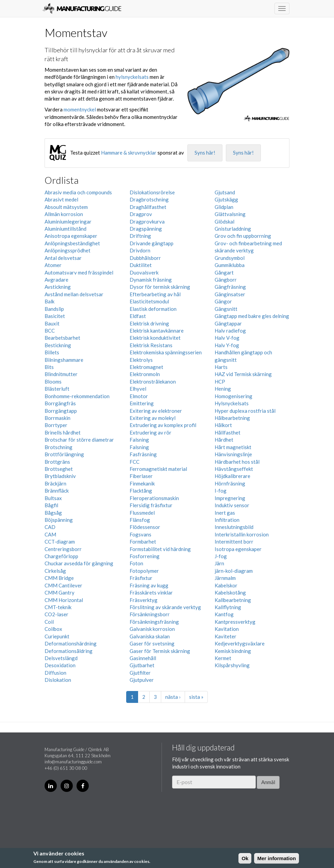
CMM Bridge (59, 578)
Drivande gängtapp (152, 243)
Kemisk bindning (233, 651)
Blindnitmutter (61, 374)
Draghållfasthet (148, 207)
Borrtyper (56, 425)
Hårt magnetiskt (233, 447)
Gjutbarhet (142, 665)
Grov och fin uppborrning (243, 236)
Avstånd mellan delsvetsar (74, 294)
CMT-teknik (58, 607)
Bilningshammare (64, 360)
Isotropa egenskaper (238, 549)
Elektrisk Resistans (151, 345)
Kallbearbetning (233, 600)
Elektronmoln (145, 374)
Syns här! (205, 153)
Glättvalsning (230, 214)
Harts (221, 367)
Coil (49, 622)
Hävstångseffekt (234, 469)
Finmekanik (142, 483)
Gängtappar (228, 323)
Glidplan (224, 207)
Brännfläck (57, 491)
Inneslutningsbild (234, 527)
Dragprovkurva (147, 222)
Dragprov (141, 214)
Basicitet (55, 316)
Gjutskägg (226, 199)
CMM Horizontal (64, 600)
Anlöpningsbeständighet (72, 243)
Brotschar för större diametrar (79, 440)
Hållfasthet (228, 432)
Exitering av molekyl (153, 418)
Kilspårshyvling (232, 665)
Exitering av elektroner (156, 411)
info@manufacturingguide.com (73, 762)
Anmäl (268, 782)
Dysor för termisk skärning (160, 287)
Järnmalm (225, 578)
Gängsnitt (226, 309)
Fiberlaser (141, 476)
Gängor (223, 301)
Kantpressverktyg (235, 622)
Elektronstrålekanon (153, 382)
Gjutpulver (142, 680)
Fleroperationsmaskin (154, 498)
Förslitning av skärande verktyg (165, 607)
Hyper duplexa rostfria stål (245, 411)
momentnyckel (80, 109)
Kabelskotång (230, 592)
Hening (223, 389)
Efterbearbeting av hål (155, 294)
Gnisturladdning (233, 229)
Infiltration (227, 520)
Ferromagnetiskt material (158, 469)
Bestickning (58, 345)
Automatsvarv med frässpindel (79, 272)
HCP (220, 382)
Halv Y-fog (227, 345)
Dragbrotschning (149, 199)
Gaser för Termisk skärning (160, 651)
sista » (196, 697)
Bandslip (54, 309)
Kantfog (224, 614)
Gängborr (226, 280)
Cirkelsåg (55, 571)
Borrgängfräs (60, 403)
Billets (52, 352)
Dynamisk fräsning (151, 280)
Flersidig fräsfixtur (151, 505)
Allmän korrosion (64, 214)
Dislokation (58, 680)
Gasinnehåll (143, 658)
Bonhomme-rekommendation (77, 396)
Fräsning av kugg (149, 585)
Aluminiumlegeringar (68, 222)
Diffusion (55, 673)
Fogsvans (140, 534)
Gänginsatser (230, 294)
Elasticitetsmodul (149, 301)
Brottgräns (57, 462)
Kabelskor (226, 585)
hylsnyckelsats (132, 77)
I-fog (221, 491)
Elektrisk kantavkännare (157, 331)
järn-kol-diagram (234, 571)
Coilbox (53, 629)
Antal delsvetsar (63, 258)
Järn (219, 563)
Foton (136, 563)
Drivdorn (140, 250)
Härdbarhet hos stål (237, 462)
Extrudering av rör (151, 432)
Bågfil (51, 505)
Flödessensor (145, 527)
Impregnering (230, 498)
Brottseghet (59, 469)
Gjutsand (225, 192)
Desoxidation (60, 665)
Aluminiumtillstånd (65, 229)
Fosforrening (145, 556)
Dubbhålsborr (145, 258)
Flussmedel (142, 513)
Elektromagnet (146, 367)
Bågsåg (53, 513)
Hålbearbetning (232, 418)
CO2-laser (56, 614)
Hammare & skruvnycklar (129, 153)
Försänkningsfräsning (154, 622)
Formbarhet (143, 542)
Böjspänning (59, 520)
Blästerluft (57, 389)
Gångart (224, 272)
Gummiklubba (230, 265)
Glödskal (224, 222)
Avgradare (56, 280)
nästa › (173, 697)
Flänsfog (140, 520)
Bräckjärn (55, 483)
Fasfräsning (143, 454)
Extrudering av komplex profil (163, 425)
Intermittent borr (234, 542)
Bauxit (52, 323)
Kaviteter (226, 636)
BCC (50, 331)
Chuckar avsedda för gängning (79, 563)
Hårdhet (224, 440)
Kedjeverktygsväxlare (240, 643)
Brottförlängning (64, 454)
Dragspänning (146, 229)
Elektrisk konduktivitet (155, 338)
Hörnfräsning (230, 483)
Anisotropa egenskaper (71, 236)
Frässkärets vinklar (151, 592)
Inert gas (225, 513)
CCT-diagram (60, 542)
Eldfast (138, 316)
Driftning (140, 236)
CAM (50, 534)
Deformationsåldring (69, 651)
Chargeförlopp (61, 556)
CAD (50, 527)
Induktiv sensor (232, 505)
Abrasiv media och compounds (78, 192)
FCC (135, 462)
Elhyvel (138, 389)
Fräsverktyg (144, 600)
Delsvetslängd (61, 658)
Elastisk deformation (153, 309)
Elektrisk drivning (149, 323)
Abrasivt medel (61, 199)
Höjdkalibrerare (232, 476)
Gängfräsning (230, 287)
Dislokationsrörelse (152, 192)
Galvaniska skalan (150, 636)
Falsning (139, 440)
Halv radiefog (230, 331)
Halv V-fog (227, 338)
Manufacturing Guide (82, 8)
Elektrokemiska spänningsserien (166, 352)
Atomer (53, 265)
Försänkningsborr (150, 614)
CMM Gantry (60, 592)
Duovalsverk (144, 272)
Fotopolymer (144, 571)
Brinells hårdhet (63, 432)
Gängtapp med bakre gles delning (252, 316)
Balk (49, 301)
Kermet (223, 658)
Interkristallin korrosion (242, 534)
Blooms (53, 382)
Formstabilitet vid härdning (160, 549)
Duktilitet (141, 265)
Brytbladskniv (60, 476)
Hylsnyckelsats (232, 403)
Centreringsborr (63, 549)
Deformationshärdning (71, 643)
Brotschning (59, 447)
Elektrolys (141, 360)
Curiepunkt (57, 636)
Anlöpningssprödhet (68, 250)
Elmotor (139, 396)
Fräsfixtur (141, 578)
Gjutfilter (140, 673)
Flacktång (141, 491)
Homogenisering (233, 396)
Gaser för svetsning (152, 643)
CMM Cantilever (63, 585)
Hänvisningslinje (233, 454)
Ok (245, 858)
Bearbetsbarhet (62, 338)
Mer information (276, 858)
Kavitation (227, 629)
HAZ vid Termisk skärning (243, 374)
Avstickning (58, 287)
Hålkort (223, 425)
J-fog (221, 556)
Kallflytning (228, 607)
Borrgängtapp (61, 411)
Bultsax (53, 498)
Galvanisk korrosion (152, 629)
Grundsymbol (230, 258)
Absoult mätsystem (66, 207)
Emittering (142, 403)
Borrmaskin (57, 418)
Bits (49, 367)
